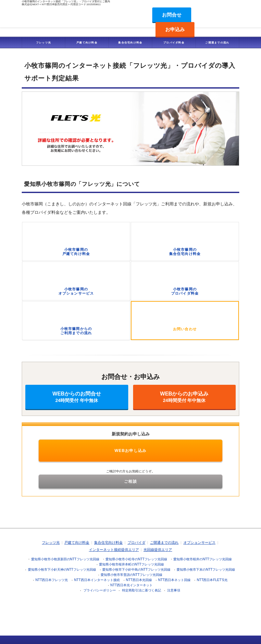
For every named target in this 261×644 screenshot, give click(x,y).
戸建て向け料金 (87, 43)
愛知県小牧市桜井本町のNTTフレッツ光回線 (131, 564)
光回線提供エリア (158, 550)
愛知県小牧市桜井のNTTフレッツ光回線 (203, 559)
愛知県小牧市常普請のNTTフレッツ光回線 (131, 575)
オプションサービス (199, 542)
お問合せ (172, 15)
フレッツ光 (44, 43)
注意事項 (174, 590)
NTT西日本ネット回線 (174, 580)
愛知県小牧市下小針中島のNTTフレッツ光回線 (136, 570)
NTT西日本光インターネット (131, 585)
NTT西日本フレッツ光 (52, 580)
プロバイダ (137, 542)
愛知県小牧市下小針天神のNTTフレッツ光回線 (62, 570)
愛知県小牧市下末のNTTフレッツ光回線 (206, 570)
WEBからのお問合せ (77, 397)
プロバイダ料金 (174, 43)
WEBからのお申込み (185, 397)
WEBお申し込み (131, 451)
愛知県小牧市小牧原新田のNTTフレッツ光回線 (65, 559)
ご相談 (130, 481)
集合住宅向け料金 (130, 43)
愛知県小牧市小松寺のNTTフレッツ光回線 (136, 559)
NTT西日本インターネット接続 (97, 580)
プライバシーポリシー (100, 590)
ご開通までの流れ (217, 43)
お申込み (175, 29)
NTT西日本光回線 (139, 580)
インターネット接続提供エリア (114, 550)
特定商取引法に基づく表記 (142, 590)
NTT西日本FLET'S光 (212, 580)
